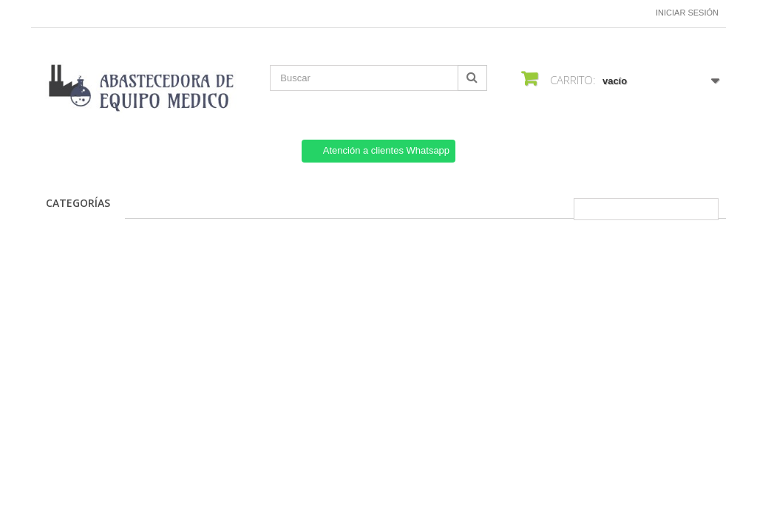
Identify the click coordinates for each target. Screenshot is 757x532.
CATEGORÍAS (78, 203)
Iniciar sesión (687, 13)
